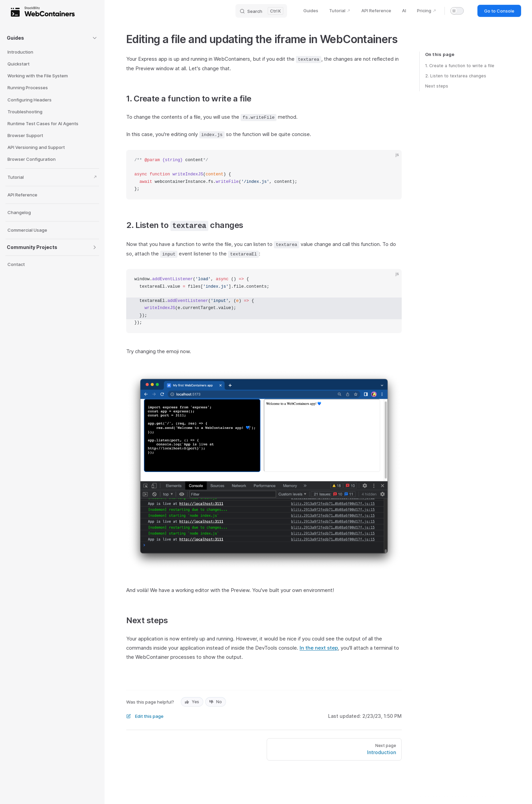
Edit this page (145, 716)
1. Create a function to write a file (460, 66)
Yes (192, 702)
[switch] (457, 11)
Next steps (437, 86)
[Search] (261, 11)
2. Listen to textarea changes (456, 76)
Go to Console (499, 11)
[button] (52, 38)
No (216, 702)
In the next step (319, 648)
